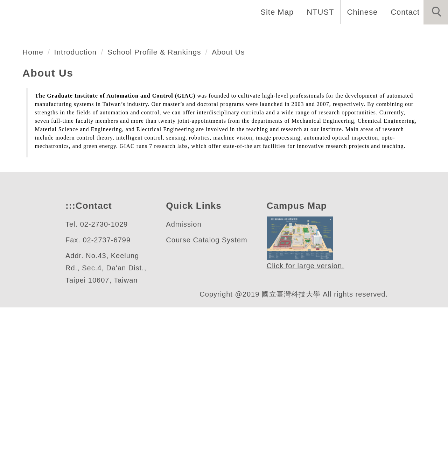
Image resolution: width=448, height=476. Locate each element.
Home (73, 35)
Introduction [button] (123, 35)
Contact (404, 12)
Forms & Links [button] (414, 35)
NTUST (318, 12)
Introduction (80, 220)
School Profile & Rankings (164, 220)
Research (301, 35)
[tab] (227, 168)
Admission (185, 393)
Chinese (360, 12)
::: (70, 374)
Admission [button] (353, 35)
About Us (241, 220)
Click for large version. (306, 435)
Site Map (275, 12)
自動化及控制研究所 (86, 141)
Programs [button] (251, 35)
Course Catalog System (207, 409)
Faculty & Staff (190, 35)
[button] (436, 12)
